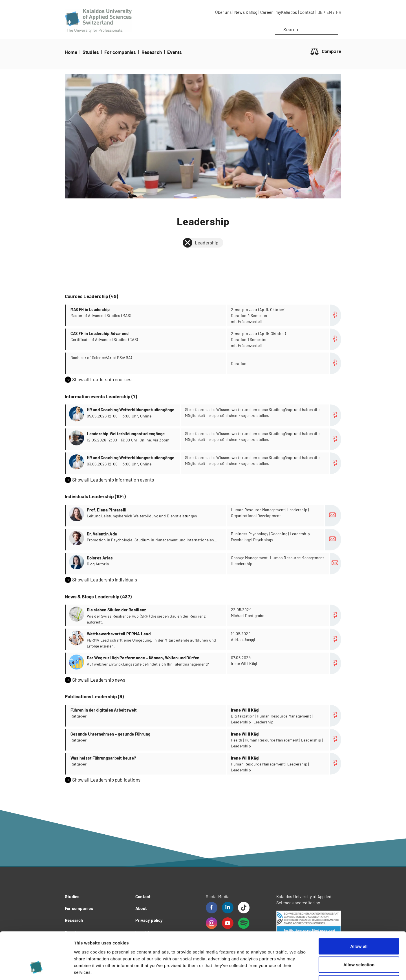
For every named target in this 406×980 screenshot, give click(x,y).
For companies (120, 52)
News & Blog (246, 12)
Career (266, 12)
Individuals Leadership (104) (95, 496)
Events (175, 52)
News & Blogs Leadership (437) (98, 596)
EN (329, 12)
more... (204, 315)
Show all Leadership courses (98, 380)
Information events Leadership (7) (101, 396)
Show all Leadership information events (109, 480)
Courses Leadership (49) (91, 296)
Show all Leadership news (95, 680)
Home (71, 52)
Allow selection (359, 925)
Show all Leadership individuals (101, 580)
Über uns (223, 12)
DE (320, 12)
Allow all (359, 906)
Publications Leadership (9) (94, 696)
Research (152, 52)
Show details (296, 969)
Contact (307, 12)
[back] (187, 243)
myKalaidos (286, 12)
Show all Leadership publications (103, 780)
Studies (91, 52)
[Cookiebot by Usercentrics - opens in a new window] (37, 969)
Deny (359, 943)
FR (339, 12)
